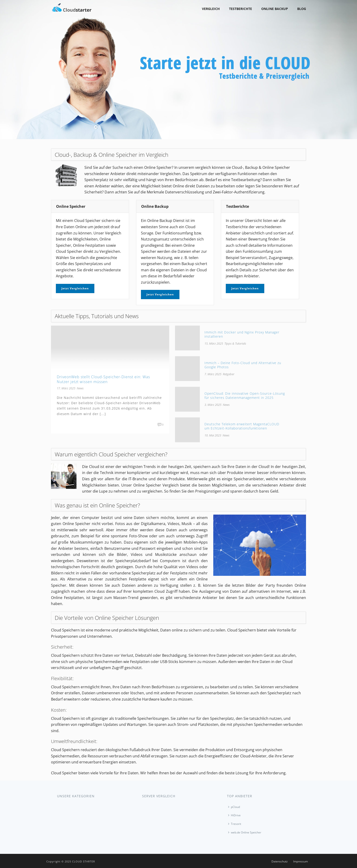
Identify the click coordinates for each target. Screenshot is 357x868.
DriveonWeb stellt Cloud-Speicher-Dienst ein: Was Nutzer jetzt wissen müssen (103, 379)
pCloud (234, 807)
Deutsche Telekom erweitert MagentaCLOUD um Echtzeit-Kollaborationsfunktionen (242, 426)
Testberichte (241, 9)
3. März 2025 (213, 405)
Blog (302, 9)
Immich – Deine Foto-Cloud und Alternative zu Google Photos (243, 365)
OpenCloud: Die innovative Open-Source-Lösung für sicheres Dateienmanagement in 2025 (245, 396)
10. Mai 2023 (213, 435)
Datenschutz (280, 862)
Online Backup (275, 9)
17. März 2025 (66, 388)
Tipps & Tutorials (235, 343)
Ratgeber (229, 374)
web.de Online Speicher (245, 832)
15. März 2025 (214, 343)
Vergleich (211, 9)
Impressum (301, 862)
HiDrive (234, 815)
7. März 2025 (213, 374)
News (80, 388)
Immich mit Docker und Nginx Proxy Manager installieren (242, 334)
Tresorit (235, 824)
